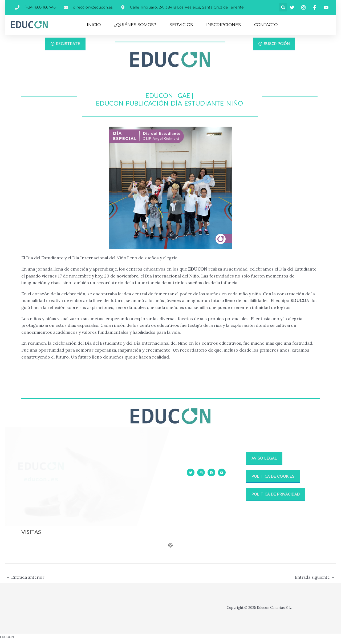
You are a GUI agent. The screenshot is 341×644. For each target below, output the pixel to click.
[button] (283, 7)
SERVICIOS (181, 25)
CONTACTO (266, 25)
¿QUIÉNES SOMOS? (135, 25)
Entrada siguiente (314, 577)
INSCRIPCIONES (224, 25)
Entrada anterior (26, 577)
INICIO (94, 25)
